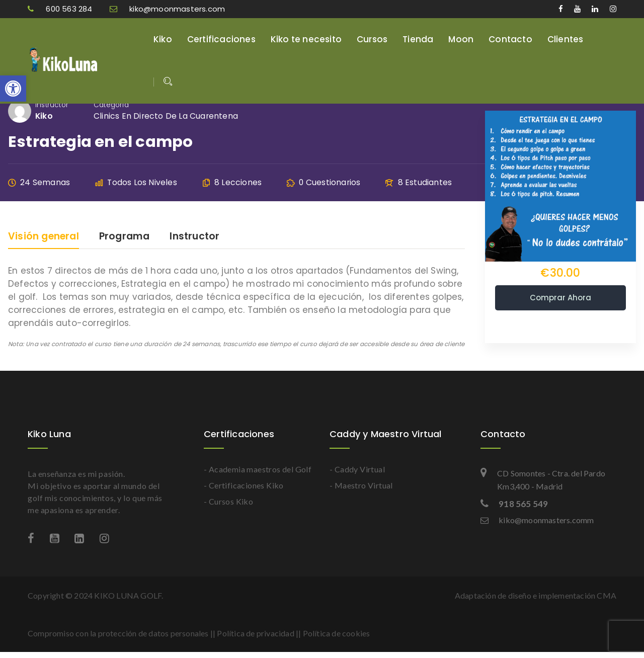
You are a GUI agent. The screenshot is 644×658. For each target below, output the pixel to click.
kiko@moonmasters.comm (537, 520)
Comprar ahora (560, 298)
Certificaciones (221, 39)
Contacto (510, 39)
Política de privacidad (255, 633)
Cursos (372, 39)
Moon (461, 39)
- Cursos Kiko (228, 501)
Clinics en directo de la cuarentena (166, 116)
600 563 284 (61, 9)
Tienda (418, 39)
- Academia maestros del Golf (258, 469)
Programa (125, 237)
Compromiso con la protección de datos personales (118, 633)
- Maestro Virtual (361, 485)
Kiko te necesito (306, 39)
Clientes (566, 39)
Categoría (111, 105)
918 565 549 (514, 504)
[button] (13, 89)
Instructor (52, 105)
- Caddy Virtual (357, 469)
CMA (607, 595)
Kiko (163, 39)
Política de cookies (337, 633)
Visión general (44, 237)
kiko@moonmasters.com (167, 9)
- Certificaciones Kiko (244, 485)
